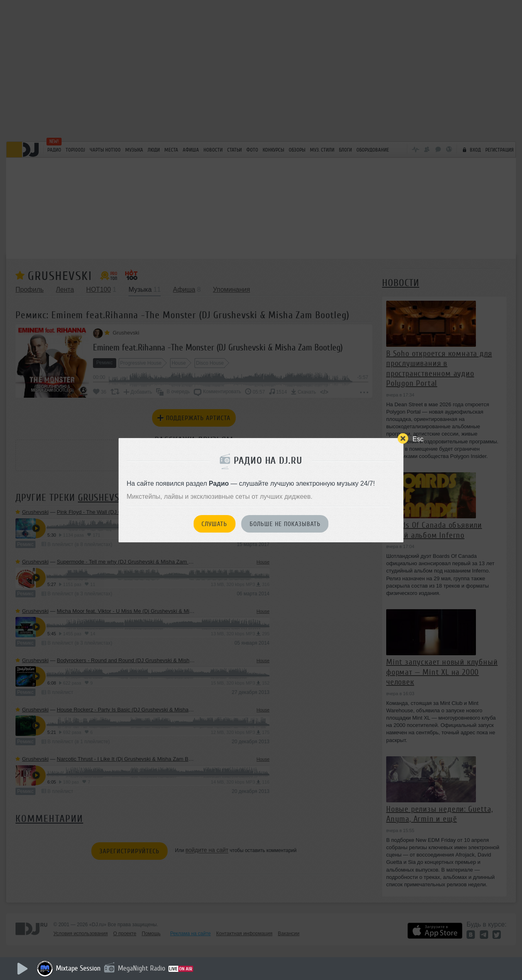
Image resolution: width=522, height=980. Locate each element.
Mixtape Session (78, 968)
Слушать (214, 524)
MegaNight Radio (142, 968)
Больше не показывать (285, 524)
